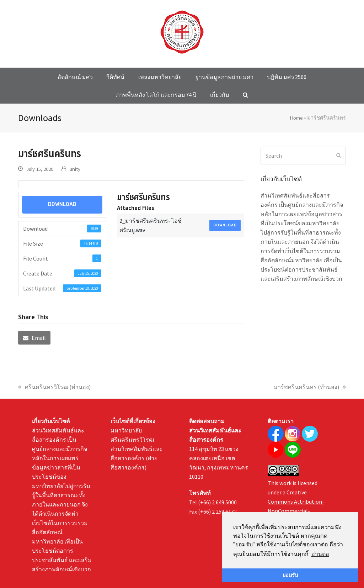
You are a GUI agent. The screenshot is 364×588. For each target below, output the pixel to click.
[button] (245, 95)
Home (296, 118)
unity (75, 169)
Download (62, 204)
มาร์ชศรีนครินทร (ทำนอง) (310, 387)
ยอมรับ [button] (290, 575)
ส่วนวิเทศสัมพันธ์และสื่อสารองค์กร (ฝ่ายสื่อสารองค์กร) (137, 458)
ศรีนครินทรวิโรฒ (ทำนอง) (54, 387)
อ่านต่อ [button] (320, 554)
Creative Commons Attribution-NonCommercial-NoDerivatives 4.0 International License (296, 511)
